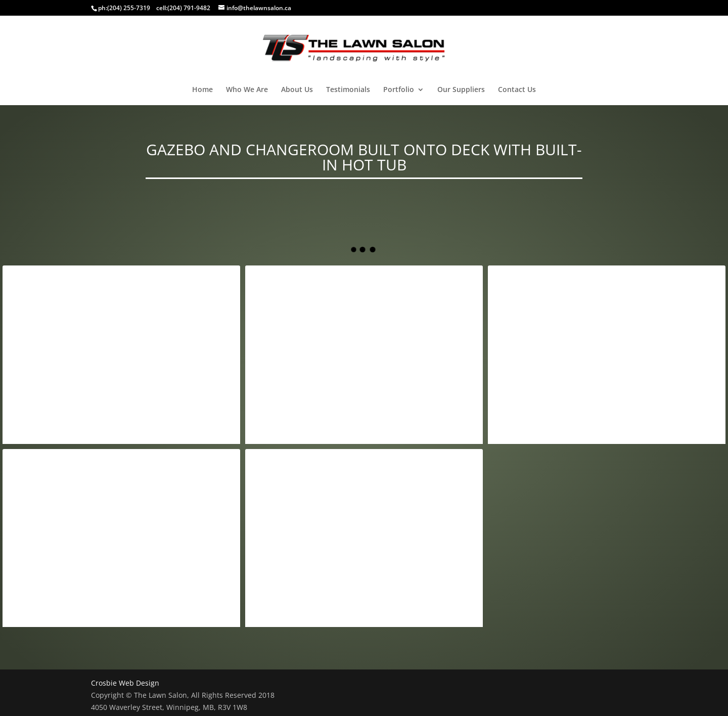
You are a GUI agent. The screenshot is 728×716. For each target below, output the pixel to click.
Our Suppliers (461, 90)
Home (202, 90)
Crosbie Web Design (125, 683)
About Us (297, 90)
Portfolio (399, 90)
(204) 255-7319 (129, 8)
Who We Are (247, 90)
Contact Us (517, 90)
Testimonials (348, 90)
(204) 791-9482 (189, 8)
